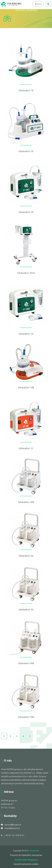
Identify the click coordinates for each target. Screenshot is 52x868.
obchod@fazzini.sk (13, 825)
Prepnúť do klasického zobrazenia (26, 855)
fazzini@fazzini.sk (12, 828)
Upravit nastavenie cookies (26, 864)
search (48, 4)
